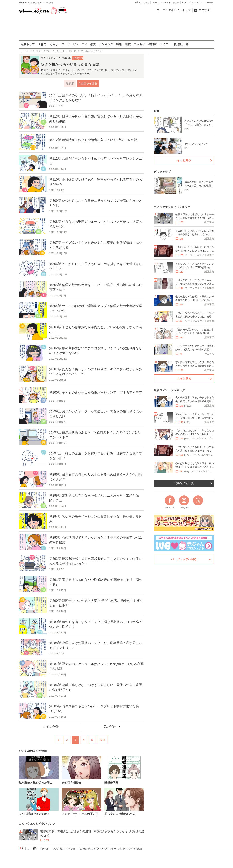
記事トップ (28, 44)
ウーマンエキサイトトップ (174, 10)
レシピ (155, 3)
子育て (138, 3)
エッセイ (139, 44)
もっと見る (184, 160)
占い (184, 3)
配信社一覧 (181, 44)
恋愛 (93, 44)
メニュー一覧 (207, 3)
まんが (176, 3)
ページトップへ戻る (184, 559)
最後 (102, 740)
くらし (146, 3)
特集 (119, 44)
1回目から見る (88, 83)
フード (66, 44)
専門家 (152, 44)
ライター (165, 44)
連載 (128, 44)
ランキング (106, 44)
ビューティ (165, 3)
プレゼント (193, 3)
